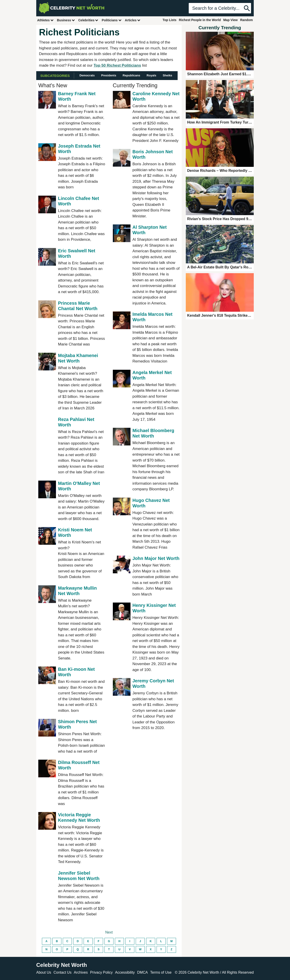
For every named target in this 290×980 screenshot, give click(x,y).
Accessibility (125, 972)
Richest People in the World (200, 20)
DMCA (142, 972)
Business (66, 20)
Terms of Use (161, 972)
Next (109, 932)
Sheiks (167, 75)
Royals (151, 75)
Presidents (109, 75)
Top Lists (169, 20)
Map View (230, 20)
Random (246, 20)
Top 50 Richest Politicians (117, 65)
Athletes (45, 20)
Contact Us (62, 972)
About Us (44, 972)
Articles (133, 20)
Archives (81, 972)
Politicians (112, 20)
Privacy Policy (101, 972)
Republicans (131, 75)
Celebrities (88, 20)
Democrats (87, 75)
